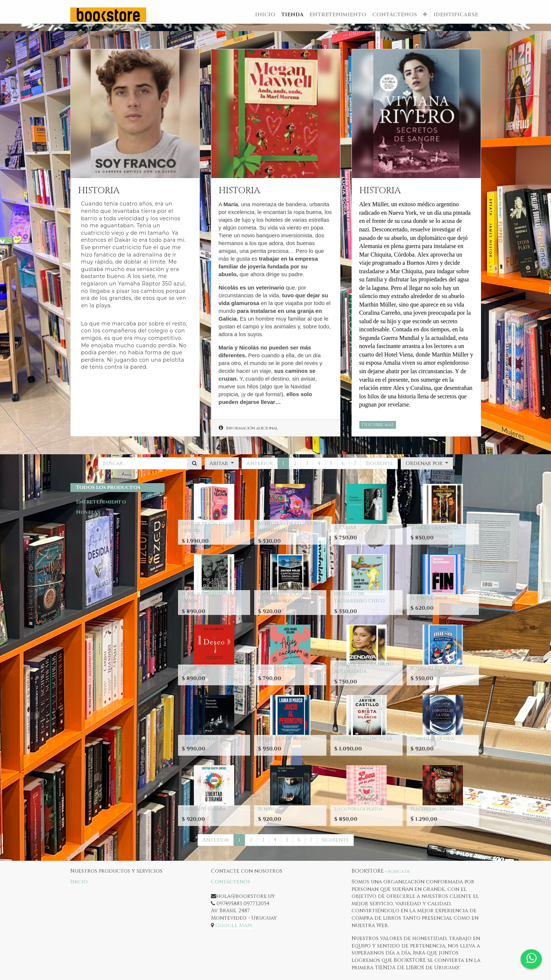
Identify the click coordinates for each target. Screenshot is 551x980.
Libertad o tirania (204, 809)
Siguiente (379, 463)
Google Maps (234, 925)
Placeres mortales (432, 809)
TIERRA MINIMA (200, 739)
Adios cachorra (278, 668)
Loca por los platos (358, 809)
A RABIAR (345, 528)
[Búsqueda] (194, 464)
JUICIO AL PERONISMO (284, 739)
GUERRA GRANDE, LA (435, 528)
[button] (425, 15)
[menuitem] (265, 15)
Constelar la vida (432, 739)
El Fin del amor (429, 598)
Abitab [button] (219, 463)
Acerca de (399, 871)
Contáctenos (231, 882)
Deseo (189, 668)
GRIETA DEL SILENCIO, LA (363, 739)
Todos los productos (108, 487)
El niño (267, 809)
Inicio (79, 882)
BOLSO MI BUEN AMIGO (438, 668)
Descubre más (378, 425)
